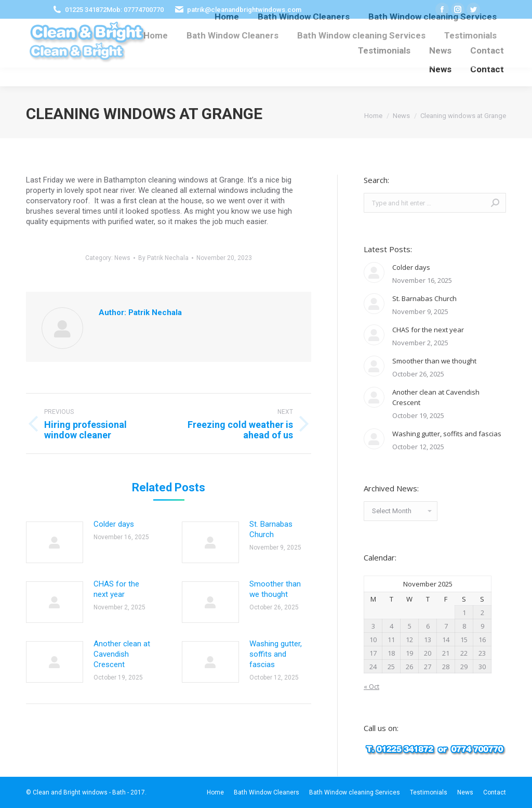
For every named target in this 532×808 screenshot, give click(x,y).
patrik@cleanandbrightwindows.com (244, 10)
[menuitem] (156, 36)
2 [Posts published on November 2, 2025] (482, 612)
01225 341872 (86, 10)
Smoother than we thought (275, 589)
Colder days (114, 524)
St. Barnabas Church (271, 529)
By (163, 258)
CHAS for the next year (116, 589)
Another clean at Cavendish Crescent (122, 654)
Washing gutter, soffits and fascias (276, 654)
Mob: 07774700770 (135, 10)
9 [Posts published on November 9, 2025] (482, 626)
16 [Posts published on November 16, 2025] (482, 640)
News (122, 258)
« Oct (371, 686)
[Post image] (55, 542)
